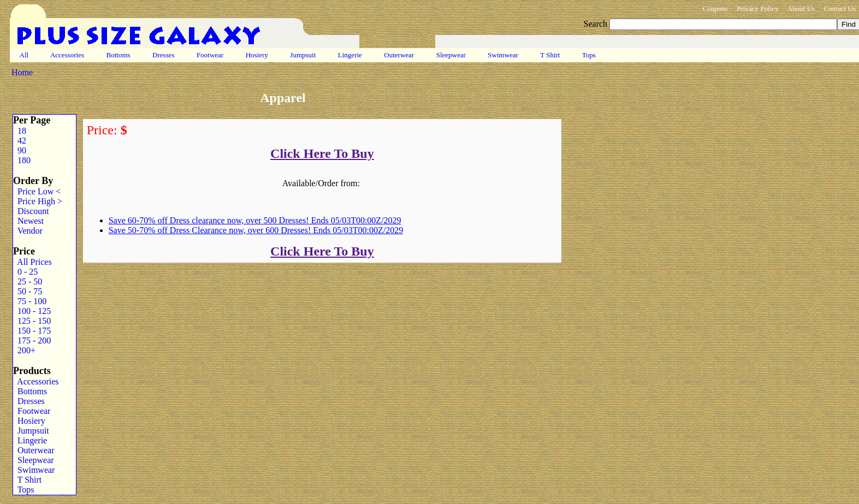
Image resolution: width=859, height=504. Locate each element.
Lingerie (350, 55)
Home (22, 72)
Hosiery (257, 55)
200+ (24, 350)
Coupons (715, 8)
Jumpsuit (303, 55)
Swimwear (503, 55)
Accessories (67, 55)
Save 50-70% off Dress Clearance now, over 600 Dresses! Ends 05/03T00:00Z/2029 (256, 230)
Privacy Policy (757, 8)
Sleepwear (451, 55)
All (24, 55)
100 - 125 (32, 311)
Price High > (38, 201)
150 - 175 (32, 331)
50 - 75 (28, 291)
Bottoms (118, 55)
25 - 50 (28, 281)
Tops (589, 55)
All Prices (32, 262)
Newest (28, 221)
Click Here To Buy (322, 153)
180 (22, 160)
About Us (801, 8)
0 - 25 (25, 272)
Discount (31, 211)
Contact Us (840, 8)
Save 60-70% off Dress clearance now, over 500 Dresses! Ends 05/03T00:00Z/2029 (255, 220)
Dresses (164, 55)
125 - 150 (32, 321)
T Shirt (550, 55)
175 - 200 (32, 340)
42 (20, 141)
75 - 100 (30, 301)
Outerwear (399, 55)
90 (20, 150)
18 (20, 131)
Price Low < (37, 191)
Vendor (28, 231)
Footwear (210, 55)
